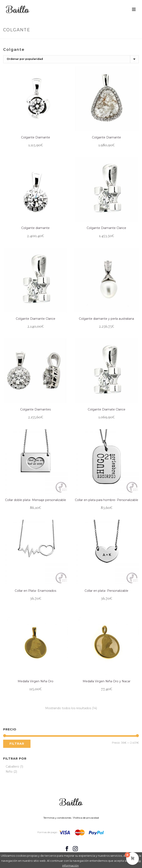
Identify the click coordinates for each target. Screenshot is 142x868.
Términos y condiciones (57, 818)
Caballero (12, 767)
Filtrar (17, 744)
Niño (9, 772)
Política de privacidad (86, 818)
